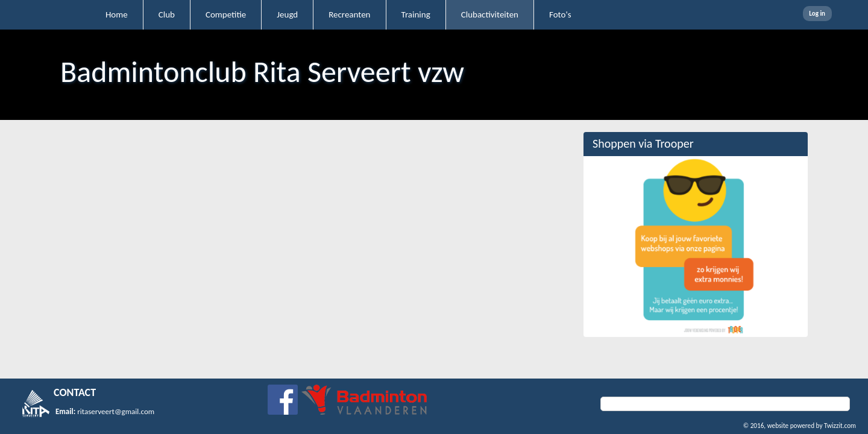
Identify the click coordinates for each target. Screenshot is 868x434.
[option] (696, 247)
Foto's (560, 14)
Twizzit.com (840, 426)
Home (117, 14)
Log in (817, 14)
